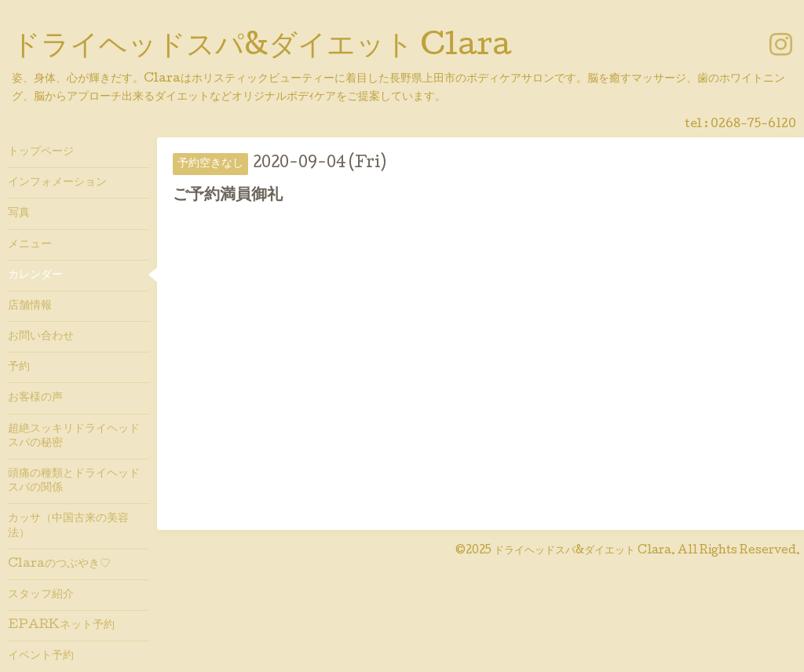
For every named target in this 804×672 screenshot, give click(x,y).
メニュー (30, 245)
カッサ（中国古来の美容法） (68, 526)
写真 (19, 214)
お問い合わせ (41, 337)
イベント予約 (41, 656)
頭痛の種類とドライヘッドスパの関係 (74, 481)
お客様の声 (35, 398)
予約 (19, 367)
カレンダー (35, 276)
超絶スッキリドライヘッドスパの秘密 (74, 436)
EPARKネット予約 (61, 626)
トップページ (41, 152)
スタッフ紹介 (41, 595)
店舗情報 (30, 306)
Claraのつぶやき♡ (59, 564)
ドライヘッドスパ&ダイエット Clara (261, 48)
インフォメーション (57, 183)
